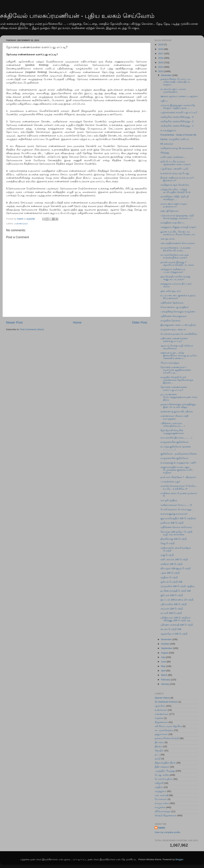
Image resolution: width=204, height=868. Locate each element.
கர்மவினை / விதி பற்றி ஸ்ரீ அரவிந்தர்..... (175, 198)
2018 (161, 49)
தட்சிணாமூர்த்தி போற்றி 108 (176, 591)
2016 (161, 58)
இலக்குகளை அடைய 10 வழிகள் (178, 325)
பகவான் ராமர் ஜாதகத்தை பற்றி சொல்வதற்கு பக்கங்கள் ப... (177, 217)
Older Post (139, 322)
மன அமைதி (161, 795)
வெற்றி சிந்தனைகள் (166, 815)
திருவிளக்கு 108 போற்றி (173, 539)
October (165, 644)
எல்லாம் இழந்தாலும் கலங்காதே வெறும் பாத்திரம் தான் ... (178, 107)
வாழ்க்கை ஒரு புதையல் (173, 329)
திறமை (159, 746)
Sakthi (162, 828)
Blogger (179, 859)
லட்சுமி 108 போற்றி (171, 613)
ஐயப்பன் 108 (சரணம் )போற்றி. (177, 600)
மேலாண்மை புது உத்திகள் (175, 307)
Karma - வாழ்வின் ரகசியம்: (175, 139)
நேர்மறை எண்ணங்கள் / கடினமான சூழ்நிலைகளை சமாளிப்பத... (176, 370)
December (167, 75)
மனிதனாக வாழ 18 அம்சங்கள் (177, 148)
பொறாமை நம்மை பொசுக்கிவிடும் (179, 334)
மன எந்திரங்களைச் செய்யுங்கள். (178, 243)
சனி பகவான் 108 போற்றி (174, 559)
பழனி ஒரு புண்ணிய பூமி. (175, 169)
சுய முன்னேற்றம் (164, 730)
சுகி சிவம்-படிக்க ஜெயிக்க (168, 726)
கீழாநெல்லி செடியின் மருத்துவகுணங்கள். (172, 432)
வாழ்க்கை (160, 807)
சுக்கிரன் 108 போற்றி (171, 564)
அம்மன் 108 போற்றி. (172, 609)
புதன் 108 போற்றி (170, 573)
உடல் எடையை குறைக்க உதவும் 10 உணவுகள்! (178, 297)
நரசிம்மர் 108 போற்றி (172, 523)
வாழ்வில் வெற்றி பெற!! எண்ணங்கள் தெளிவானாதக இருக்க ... (177, 380)
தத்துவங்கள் (161, 734)
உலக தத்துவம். (169, 130)
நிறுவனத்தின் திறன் (165, 763)
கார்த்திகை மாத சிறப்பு (172, 223)
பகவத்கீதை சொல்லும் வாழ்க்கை (178, 312)
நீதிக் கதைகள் (162, 767)
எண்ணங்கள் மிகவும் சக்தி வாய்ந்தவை (174, 417)
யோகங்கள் (161, 799)
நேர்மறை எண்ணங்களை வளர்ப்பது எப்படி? (174, 388)
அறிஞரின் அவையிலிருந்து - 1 (177, 126)
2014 (161, 67)
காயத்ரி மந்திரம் (169, 500)
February (166, 680)
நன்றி (158, 759)
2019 (161, 45)
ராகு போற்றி (167, 555)
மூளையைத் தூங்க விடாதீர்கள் (177, 412)
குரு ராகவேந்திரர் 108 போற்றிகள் (178, 518)
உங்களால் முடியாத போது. (175, 173)
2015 (161, 63)
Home (77, 322)
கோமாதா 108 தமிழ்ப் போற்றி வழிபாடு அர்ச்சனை (176, 533)
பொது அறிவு (162, 775)
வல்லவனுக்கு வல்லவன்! (174, 514)
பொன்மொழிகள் (164, 779)
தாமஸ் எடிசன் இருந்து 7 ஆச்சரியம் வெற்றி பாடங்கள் (177, 264)
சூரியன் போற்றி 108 (171, 582)
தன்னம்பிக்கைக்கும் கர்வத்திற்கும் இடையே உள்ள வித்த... (178, 406)
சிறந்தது (165, 153)
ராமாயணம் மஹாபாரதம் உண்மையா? (174, 205)
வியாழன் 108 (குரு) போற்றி (176, 568)
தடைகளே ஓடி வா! (171, 291)
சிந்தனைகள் (161, 722)
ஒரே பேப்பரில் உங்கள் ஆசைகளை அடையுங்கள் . (176, 163)
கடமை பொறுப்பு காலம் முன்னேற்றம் (173, 91)
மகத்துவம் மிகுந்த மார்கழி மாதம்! (178, 227)
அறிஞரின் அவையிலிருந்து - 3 (177, 117)
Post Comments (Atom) (32, 329)
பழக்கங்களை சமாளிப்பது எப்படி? (179, 112)
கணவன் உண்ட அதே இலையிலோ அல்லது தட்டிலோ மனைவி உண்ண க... (179, 356)
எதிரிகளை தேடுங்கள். (172, 303)
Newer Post (14, 322)
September (167, 648)
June (164, 662)
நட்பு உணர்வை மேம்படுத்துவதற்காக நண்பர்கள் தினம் (179, 397)
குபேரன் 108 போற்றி (172, 595)
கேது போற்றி (168, 543)
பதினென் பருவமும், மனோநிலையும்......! (173, 425)
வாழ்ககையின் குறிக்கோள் (175, 442)
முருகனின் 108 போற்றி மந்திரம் (178, 586)
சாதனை (159, 718)
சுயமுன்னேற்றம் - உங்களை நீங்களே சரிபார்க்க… (176, 249)
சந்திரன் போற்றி (169, 577)
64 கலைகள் (167, 144)
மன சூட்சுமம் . (168, 239)
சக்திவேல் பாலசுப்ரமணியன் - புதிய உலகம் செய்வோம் (77, 16)
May (163, 666)
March (164, 675)
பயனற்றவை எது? (170, 482)
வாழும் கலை (162, 803)
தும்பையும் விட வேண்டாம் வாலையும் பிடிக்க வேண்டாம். (178, 233)
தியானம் (159, 742)
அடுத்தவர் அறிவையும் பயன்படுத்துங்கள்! (173, 271)
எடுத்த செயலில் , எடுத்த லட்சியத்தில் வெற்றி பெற (176, 191)
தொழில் (159, 751)
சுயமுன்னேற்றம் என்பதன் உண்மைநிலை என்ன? (175, 256)
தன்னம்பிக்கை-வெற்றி (167, 738)
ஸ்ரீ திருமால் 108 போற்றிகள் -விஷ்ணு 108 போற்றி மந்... (176, 619)
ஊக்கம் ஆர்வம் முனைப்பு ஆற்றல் (179, 96)
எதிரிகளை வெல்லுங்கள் (174, 316)
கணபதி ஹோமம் (170, 211)
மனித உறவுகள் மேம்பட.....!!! (176, 505)
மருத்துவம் (161, 791)
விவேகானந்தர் (163, 811)
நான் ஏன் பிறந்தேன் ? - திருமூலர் (178, 477)
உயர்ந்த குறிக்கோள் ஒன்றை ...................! (176, 448)
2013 (161, 71)
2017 (161, 54)
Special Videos (162, 698)
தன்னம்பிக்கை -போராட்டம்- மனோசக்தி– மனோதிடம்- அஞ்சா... (176, 82)
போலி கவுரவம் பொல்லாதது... (177, 509)
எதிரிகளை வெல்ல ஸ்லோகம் (176, 527)
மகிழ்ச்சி (159, 783)
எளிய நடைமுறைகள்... (173, 157)
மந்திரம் (159, 787)
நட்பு (157, 755)
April (164, 671)
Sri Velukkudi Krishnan (166, 702)
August (165, 653)
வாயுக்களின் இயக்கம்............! (176, 438)
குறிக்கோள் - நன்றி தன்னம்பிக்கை (179, 454)
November (167, 639)
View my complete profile (167, 832)
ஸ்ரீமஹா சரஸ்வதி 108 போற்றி (177, 625)
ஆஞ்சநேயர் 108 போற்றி (174, 634)
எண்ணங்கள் (21, 224)
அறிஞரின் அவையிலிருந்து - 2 (177, 121)
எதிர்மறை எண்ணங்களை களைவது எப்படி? (174, 340)
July (163, 657)
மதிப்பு (164, 101)
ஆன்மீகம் (160, 706)
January (165, 684)
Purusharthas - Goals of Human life (178, 135)
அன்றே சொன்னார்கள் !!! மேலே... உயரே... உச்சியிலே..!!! (179, 487)
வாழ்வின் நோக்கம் (171, 321)
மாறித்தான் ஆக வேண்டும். (175, 185)
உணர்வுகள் (161, 710)
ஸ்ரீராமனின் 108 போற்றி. (174, 604)
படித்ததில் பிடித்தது (165, 771)
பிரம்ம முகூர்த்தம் (170, 363)
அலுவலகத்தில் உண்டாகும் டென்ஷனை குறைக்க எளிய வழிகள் (177, 470)
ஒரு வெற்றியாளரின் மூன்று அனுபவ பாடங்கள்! (176, 278)
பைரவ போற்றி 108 (171, 629)
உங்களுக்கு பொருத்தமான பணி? (178, 463)
